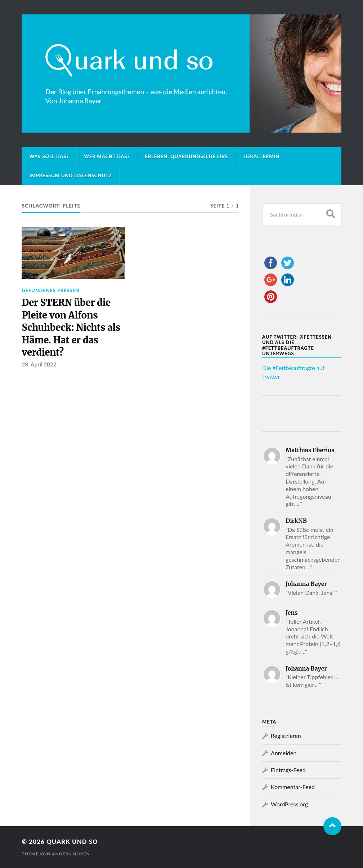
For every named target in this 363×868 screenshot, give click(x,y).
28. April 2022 (39, 364)
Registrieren (286, 736)
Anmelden (284, 753)
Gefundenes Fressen (50, 290)
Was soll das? (49, 156)
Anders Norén (71, 854)
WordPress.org (289, 804)
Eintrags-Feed (288, 770)
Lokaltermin (262, 156)
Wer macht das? (107, 156)
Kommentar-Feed (293, 787)
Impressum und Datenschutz (70, 175)
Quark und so (72, 842)
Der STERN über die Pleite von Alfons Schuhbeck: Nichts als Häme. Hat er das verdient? (71, 328)
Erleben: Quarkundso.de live (187, 156)
